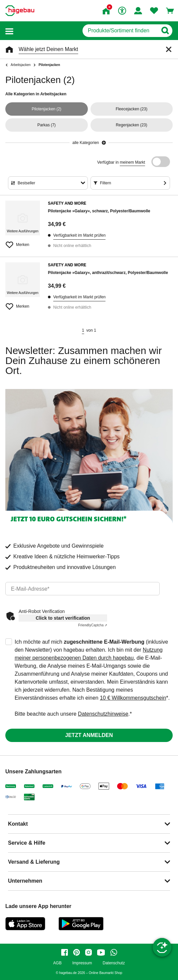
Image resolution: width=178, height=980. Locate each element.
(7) (46, 125)
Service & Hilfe (27, 843)
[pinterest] (77, 952)
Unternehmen (25, 881)
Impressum (82, 963)
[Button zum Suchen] (165, 31)
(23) (132, 109)
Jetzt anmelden (89, 735)
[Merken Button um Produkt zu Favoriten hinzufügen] (23, 242)
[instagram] (89, 952)
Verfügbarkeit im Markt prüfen (79, 235)
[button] (9, 31)
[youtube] (101, 952)
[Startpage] (20, 11)
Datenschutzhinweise (103, 714)
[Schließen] (169, 49)
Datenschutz (114, 963)
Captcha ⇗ (93, 625)
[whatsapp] (114, 952)
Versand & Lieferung (34, 862)
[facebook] (65, 952)
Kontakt (18, 824)
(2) (46, 109)
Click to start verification (63, 618)
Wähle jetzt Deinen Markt (48, 49)
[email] (83, 589)
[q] (120, 31)
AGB (57, 963)
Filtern (106, 183)
